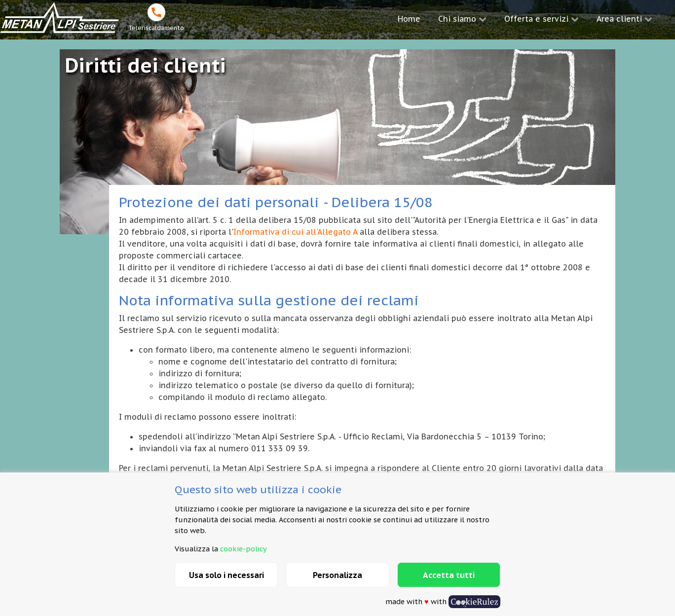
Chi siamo (457, 19)
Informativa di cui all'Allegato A (295, 232)
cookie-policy (244, 549)
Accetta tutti (449, 575)
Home (409, 19)
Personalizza (337, 575)
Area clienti (619, 19)
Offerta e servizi (536, 19)
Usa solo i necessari (226, 575)
